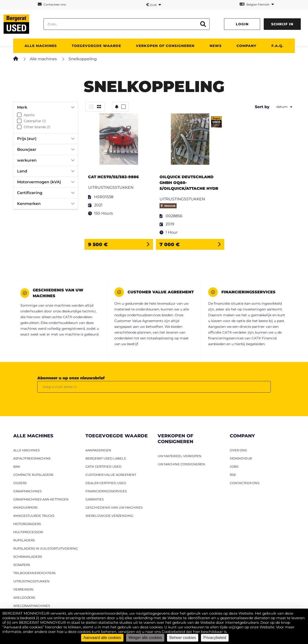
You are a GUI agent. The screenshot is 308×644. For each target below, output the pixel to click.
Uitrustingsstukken (31, 581)
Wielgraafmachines (32, 606)
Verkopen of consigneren (165, 46)
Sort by (262, 107)
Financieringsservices (106, 491)
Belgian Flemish (257, 4)
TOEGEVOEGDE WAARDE (96, 46)
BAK (17, 467)
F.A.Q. (277, 46)
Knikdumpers (25, 507)
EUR (154, 5)
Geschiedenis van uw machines (114, 507)
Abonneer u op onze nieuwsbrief (71, 378)
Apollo (29, 115)
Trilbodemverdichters (34, 573)
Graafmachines (27, 491)
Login (242, 24)
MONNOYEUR (241, 458)
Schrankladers (28, 557)
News (216, 46)
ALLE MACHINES (41, 46)
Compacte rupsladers (33, 475)
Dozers (20, 483)
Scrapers (22, 565)
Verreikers (23, 589)
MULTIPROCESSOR (28, 532)
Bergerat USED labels (106, 458)
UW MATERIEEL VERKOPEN (180, 456)
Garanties (95, 499)
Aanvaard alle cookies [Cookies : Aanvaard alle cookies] (102, 638)
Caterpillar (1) (35, 121)
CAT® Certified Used (103, 467)
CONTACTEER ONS (245, 483)
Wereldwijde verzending (109, 516)
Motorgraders (27, 524)
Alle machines (43, 59)
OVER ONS (238, 450)
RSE (233, 475)
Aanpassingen (98, 450)
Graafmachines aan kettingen (41, 499)
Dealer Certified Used (106, 483)
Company (247, 46)
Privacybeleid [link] (215, 638)
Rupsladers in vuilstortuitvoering (45, 548)
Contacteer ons (52, 4)
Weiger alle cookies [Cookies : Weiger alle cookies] (145, 638)
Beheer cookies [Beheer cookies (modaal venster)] (183, 638)
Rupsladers (24, 540)
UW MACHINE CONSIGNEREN (181, 464)
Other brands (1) (37, 127)
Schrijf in (282, 24)
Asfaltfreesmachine (32, 458)
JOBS (234, 467)
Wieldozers (24, 598)
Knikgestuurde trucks (34, 516)
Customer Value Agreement (111, 475)
